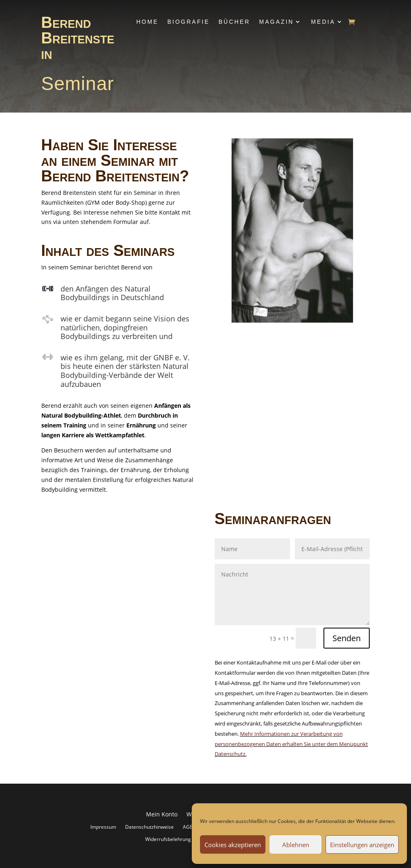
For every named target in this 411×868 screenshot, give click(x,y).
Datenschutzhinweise (149, 827)
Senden (347, 638)
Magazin (277, 22)
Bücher (234, 22)
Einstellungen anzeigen (362, 845)
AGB (188, 827)
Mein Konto (162, 815)
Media (323, 22)
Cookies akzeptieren (233, 845)
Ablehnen (296, 845)
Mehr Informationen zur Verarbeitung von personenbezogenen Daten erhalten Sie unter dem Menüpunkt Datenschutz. (291, 744)
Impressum (103, 827)
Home (147, 22)
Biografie (188, 22)
